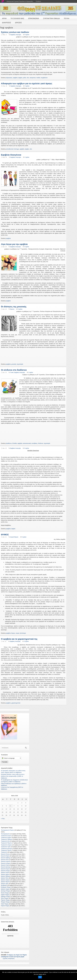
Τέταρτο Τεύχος (5, 902)
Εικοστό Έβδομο (6, 858)
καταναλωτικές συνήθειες (30, 443)
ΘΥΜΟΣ (5, 535)
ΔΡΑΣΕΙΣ (18, 23)
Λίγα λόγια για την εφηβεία (14, 244)
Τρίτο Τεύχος (5, 904)
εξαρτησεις (9, 78)
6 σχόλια (24, 537)
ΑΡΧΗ (4, 18)
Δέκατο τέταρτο (5, 880)
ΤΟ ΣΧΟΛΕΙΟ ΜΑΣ (17, 18)
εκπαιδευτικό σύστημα (12, 149)
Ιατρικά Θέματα (14, 537)
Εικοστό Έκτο (5, 860)
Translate (5, 762)
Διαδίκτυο (9, 443)
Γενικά (12, 372)
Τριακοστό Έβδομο (7, 839)
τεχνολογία (20, 364)
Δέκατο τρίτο (5, 884)
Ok (40, 977)
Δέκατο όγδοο (5, 874)
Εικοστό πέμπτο (6, 861)
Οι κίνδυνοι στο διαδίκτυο (14, 370)
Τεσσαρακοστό (5, 834)
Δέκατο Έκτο (5, 878)
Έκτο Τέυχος (5, 898)
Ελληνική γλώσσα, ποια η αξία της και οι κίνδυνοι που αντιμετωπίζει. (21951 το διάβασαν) (13, 776)
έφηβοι (20, 78)
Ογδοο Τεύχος (5, 895)
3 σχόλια (26, 641)
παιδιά (38, 78)
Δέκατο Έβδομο (6, 876)
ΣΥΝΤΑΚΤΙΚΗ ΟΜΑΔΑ (51, 18)
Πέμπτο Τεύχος (5, 900)
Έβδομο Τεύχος (6, 896)
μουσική (14, 364)
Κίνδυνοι (41, 443)
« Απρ (3, 819)
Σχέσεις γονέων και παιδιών (15, 32)
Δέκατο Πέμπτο (5, 882)
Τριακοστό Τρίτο (6, 847)
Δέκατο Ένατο (5, 872)
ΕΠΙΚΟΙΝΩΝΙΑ (34, 18)
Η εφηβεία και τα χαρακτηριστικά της (19, 639)
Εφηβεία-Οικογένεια (11, 155)
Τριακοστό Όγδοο (6, 837)
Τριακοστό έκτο (5, 841)
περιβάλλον (44, 78)
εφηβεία (15, 78)
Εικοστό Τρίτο (5, 865)
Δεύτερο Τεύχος (6, 891)
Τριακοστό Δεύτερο (7, 849)
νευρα (17, 633)
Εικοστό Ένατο (5, 854)
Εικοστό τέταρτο (6, 863)
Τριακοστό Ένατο (6, 836)
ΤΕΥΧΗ (67, 18)
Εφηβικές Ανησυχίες (16, 35)
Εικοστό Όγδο (5, 856)
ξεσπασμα (23, 633)
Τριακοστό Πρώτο (6, 850)
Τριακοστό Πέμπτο (6, 843)
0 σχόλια (27, 35)
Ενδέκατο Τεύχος (6, 887)
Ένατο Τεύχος (5, 893)
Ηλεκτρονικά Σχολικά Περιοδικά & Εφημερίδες (20, 1)
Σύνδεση (38, 1)
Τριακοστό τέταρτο (6, 845)
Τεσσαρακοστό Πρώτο (7, 830)
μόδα (24, 78)
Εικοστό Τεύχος (5, 871)
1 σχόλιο (31, 372)
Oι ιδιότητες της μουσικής (14, 307)
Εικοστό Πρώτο (5, 869)
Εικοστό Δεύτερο (6, 867)
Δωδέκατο (4, 885)
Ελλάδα (15, 443)
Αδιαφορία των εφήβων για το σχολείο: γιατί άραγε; (27, 83)
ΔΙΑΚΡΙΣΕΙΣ (7, 23)
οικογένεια (33, 78)
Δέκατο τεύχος (5, 889)
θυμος (13, 633)
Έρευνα (12, 309)
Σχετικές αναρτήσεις (9, 958)
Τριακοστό (4, 852)
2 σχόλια (27, 86)
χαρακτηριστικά (16, 703)
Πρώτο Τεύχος (5, 906)
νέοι (28, 78)
